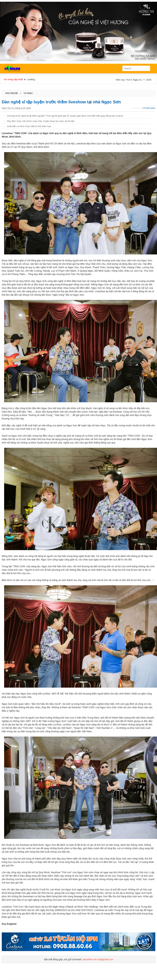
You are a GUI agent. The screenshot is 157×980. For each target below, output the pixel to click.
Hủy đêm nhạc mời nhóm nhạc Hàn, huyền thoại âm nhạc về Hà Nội (41, 121)
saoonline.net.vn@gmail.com (98, 959)
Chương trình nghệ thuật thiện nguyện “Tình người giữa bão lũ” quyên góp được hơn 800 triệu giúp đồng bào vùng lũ (65, 116)
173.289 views (149, 108)
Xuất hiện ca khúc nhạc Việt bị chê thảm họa (29, 126)
